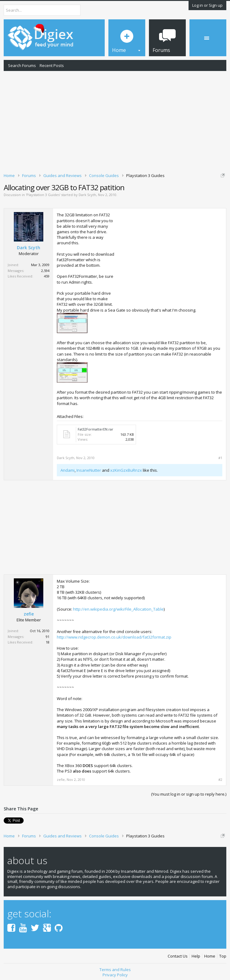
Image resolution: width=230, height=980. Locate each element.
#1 (220, 458)
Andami (68, 470)
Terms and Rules (115, 970)
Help (196, 956)
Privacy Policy (115, 975)
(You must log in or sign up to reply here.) (189, 794)
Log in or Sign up (207, 5)
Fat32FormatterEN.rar (96, 429)
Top (223, 956)
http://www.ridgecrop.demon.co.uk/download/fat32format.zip (114, 637)
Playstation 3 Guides (43, 195)
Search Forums (22, 65)
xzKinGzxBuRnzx (126, 470)
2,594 (45, 271)
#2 (220, 780)
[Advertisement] (115, 121)
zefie (29, 614)
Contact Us (178, 956)
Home (210, 956)
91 (48, 637)
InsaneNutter (89, 470)
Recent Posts (52, 65)
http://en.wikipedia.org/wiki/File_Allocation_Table (118, 609)
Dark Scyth (87, 195)
